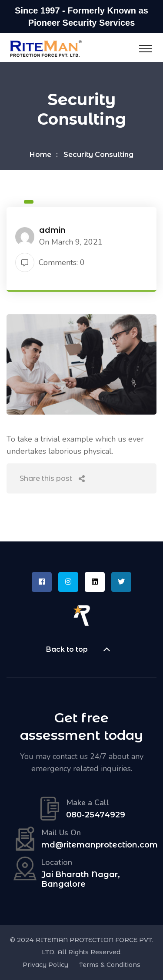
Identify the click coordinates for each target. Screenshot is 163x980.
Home (40, 155)
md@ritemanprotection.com (100, 845)
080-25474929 (96, 815)
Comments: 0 (50, 262)
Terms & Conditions (110, 965)
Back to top (82, 650)
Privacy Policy (45, 965)
